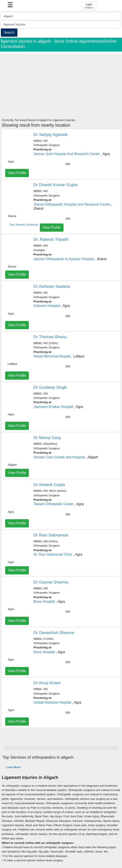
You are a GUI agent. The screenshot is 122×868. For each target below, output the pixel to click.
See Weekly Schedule (24, 225)
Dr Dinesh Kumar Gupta (56, 185)
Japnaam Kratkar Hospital (53, 407)
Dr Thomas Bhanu (50, 337)
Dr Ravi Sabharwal (51, 535)
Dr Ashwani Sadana (52, 286)
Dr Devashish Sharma (54, 633)
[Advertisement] (61, 84)
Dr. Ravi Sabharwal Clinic (53, 554)
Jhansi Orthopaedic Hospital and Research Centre (72, 204)
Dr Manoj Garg (47, 438)
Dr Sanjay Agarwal (51, 134)
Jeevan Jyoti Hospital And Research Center (67, 154)
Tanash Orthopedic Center (54, 504)
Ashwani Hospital (47, 306)
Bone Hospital (44, 601)
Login (89, 6)
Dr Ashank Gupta (49, 485)
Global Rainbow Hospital (52, 702)
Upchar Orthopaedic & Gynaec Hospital (64, 259)
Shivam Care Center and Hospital (59, 457)
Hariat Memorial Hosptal (52, 356)
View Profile (17, 173)
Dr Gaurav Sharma (51, 582)
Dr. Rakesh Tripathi (51, 239)
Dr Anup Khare (47, 683)
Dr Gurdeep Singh (50, 387)
